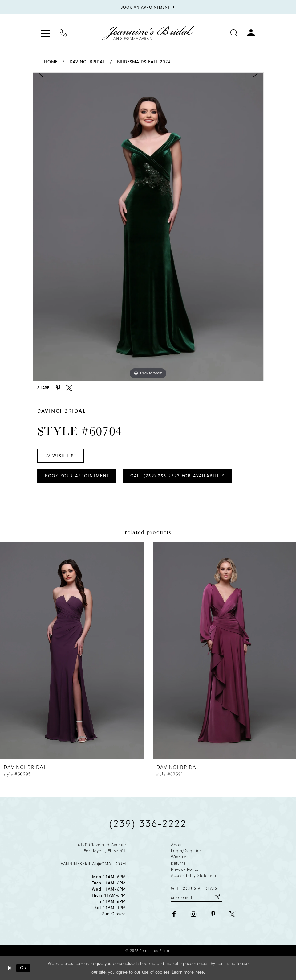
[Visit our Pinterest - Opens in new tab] (213, 914)
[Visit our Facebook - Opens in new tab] (174, 914)
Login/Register (186, 851)
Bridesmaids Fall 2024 (144, 62)
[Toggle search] (234, 33)
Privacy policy (185, 869)
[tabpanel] (148, 227)
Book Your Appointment (77, 476)
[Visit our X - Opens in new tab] (232, 914)
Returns (178, 863)
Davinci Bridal (87, 62)
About (177, 845)
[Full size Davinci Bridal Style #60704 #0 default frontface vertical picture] (148, 227)
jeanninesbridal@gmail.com (92, 864)
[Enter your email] (197, 897)
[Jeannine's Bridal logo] (148, 33)
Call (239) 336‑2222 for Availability (177, 476)
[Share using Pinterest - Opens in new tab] (58, 388)
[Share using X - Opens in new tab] (69, 388)
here (200, 972)
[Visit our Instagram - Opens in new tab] (194, 914)
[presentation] (72, 650)
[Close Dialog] (10, 968)
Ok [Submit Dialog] (24, 968)
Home (51, 62)
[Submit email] (217, 897)
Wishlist (179, 857)
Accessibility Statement (194, 876)
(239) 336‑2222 (148, 824)
